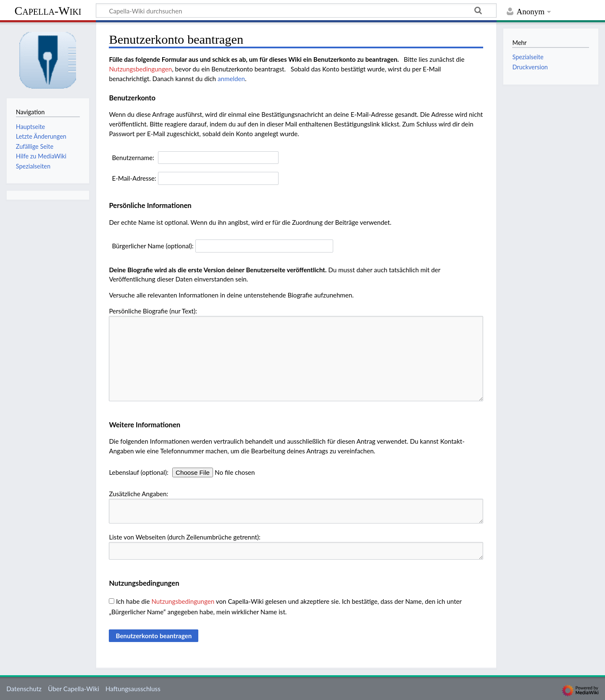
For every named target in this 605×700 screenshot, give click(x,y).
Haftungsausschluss (133, 689)
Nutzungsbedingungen (140, 69)
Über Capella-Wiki (74, 689)
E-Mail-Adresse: (134, 178)
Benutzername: (133, 158)
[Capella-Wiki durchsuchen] (296, 11)
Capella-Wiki (48, 11)
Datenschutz (24, 689)
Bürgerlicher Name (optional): (153, 246)
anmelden (231, 79)
